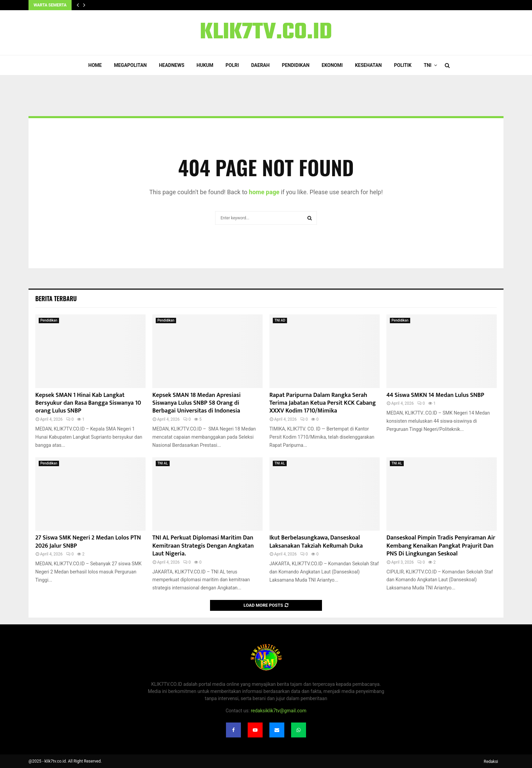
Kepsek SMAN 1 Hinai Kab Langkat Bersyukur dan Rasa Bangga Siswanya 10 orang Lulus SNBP (88, 403)
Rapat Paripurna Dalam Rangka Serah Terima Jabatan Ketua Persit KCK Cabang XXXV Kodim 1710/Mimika (322, 403)
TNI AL (163, 463)
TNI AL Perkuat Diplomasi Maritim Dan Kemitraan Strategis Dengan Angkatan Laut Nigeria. (203, 546)
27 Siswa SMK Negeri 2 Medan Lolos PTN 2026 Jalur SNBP (88, 542)
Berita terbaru (56, 298)
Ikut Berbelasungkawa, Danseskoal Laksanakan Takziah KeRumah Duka (316, 542)
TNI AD (280, 320)
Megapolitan (130, 65)
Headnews (172, 65)
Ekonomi (332, 65)
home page (264, 192)
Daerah (260, 65)
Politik (403, 65)
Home (95, 65)
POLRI (232, 65)
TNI (428, 65)
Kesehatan (368, 65)
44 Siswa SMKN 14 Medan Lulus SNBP (435, 395)
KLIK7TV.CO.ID (266, 33)
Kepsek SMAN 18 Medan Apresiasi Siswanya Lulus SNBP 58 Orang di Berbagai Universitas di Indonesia (196, 403)
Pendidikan (296, 65)
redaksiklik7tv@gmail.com (279, 711)
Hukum (205, 65)
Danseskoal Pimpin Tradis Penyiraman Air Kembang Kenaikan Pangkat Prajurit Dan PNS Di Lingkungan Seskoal (441, 546)
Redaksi (491, 762)
